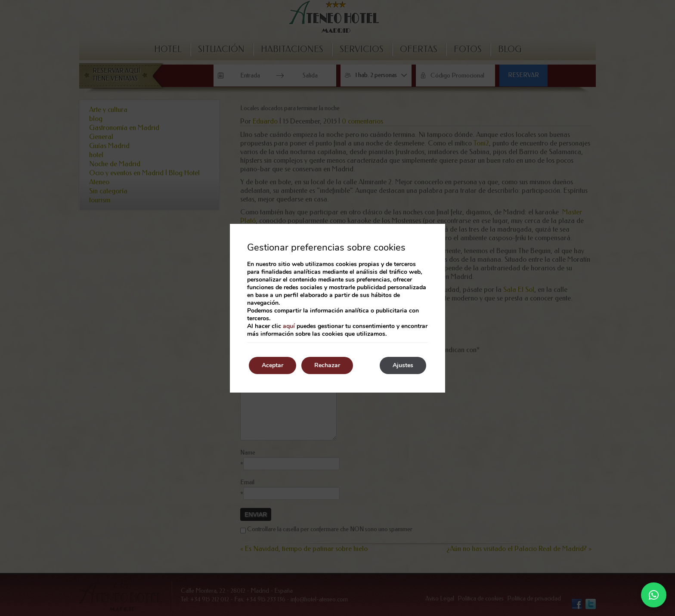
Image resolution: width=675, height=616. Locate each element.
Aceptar (272, 365)
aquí (289, 326)
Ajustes (403, 365)
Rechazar (327, 365)
